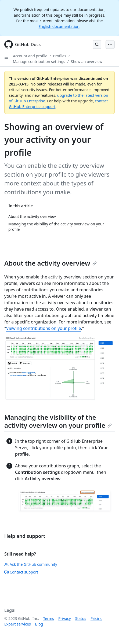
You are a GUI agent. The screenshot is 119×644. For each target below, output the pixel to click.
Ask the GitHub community (31, 564)
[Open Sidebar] (6, 59)
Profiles (59, 56)
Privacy (65, 618)
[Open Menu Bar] (110, 44)
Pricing (97, 618)
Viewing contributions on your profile (44, 328)
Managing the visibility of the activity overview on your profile (58, 421)
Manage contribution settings (39, 62)
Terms (49, 618)
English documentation (59, 26)
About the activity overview (51, 263)
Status (81, 618)
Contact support (21, 572)
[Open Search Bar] (97, 44)
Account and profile (30, 56)
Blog (39, 624)
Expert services (18, 624)
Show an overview (87, 62)
